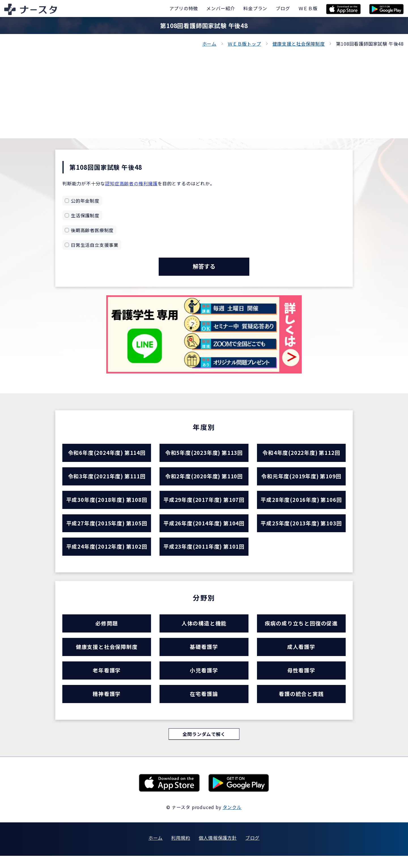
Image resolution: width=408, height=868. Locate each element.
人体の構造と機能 (204, 631)
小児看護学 (204, 680)
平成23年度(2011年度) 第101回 (204, 553)
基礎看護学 (204, 656)
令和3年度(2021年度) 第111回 (107, 479)
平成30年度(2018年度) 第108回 (107, 504)
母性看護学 (301, 680)
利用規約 (181, 850)
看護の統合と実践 (301, 705)
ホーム (209, 44)
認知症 (112, 183)
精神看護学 (107, 705)
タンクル (232, 819)
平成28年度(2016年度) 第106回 (301, 504)
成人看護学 (301, 656)
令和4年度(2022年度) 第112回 (301, 454)
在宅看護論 (204, 705)
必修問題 (107, 631)
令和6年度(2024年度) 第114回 (107, 454)
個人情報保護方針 (218, 850)
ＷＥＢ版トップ (245, 44)
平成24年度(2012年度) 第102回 (107, 553)
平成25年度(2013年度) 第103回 (301, 528)
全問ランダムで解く (204, 746)
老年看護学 (107, 680)
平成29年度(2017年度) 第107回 (204, 504)
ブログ (252, 850)
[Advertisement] (204, 90)
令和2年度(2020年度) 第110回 (204, 479)
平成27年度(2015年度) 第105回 (107, 528)
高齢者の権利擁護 (139, 183)
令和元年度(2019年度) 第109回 (301, 479)
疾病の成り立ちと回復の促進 (301, 631)
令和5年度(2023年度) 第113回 (204, 454)
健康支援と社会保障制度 (299, 44)
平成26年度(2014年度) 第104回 (204, 528)
